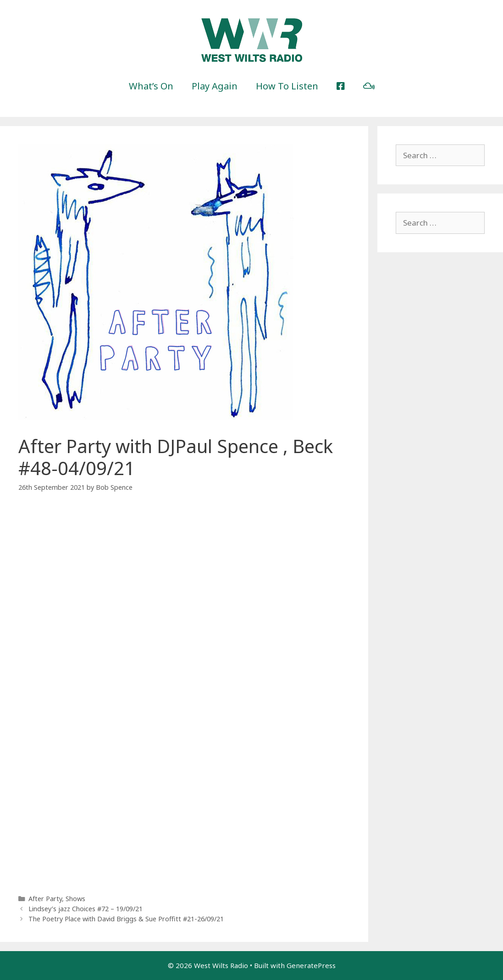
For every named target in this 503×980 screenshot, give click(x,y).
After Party (45, 899)
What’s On (151, 86)
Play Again (215, 86)
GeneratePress (311, 965)
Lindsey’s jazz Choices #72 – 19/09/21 (86, 909)
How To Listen (287, 86)
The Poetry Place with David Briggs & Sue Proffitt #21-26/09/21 (126, 919)
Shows (75, 899)
